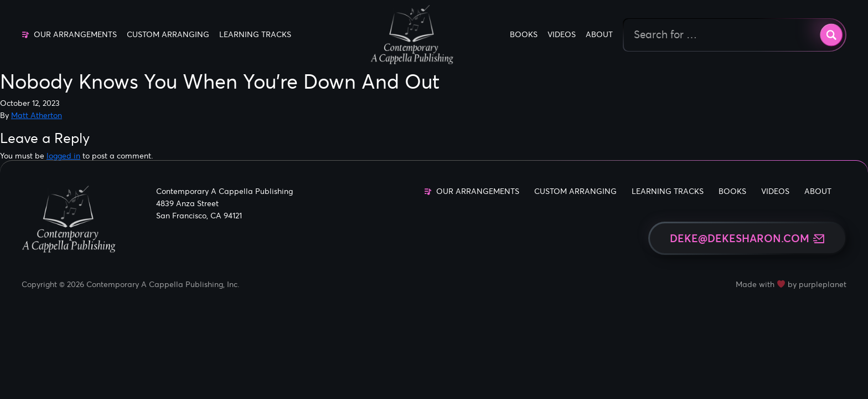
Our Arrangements (75, 34)
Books (524, 34)
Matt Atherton (37, 115)
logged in (63, 156)
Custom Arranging (168, 34)
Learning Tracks (255, 34)
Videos (562, 34)
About (599, 34)
